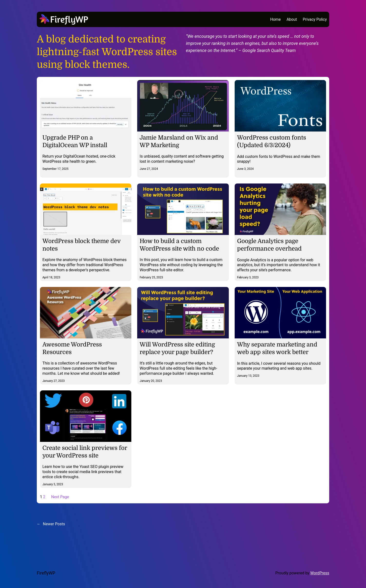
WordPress (320, 573)
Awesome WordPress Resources (72, 348)
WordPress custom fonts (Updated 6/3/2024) (272, 141)
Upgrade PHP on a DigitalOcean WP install (75, 141)
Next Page (60, 497)
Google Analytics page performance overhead (269, 245)
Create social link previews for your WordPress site (85, 452)
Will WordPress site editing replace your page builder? (177, 348)
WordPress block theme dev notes (81, 245)
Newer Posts (51, 524)
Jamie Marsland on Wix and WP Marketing (179, 141)
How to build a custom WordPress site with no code (179, 245)
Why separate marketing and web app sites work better (277, 348)
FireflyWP (46, 573)
